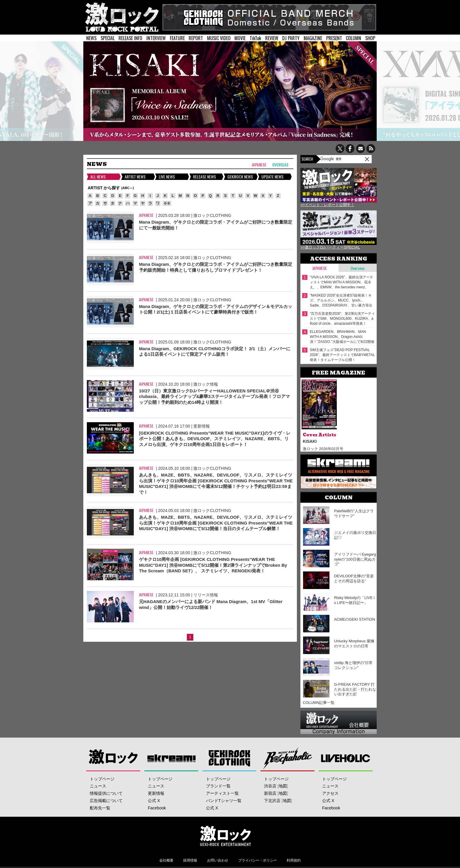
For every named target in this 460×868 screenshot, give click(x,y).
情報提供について (106, 793)
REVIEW (272, 38)
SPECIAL (108, 38)
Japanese (259, 165)
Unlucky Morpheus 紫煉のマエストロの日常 (354, 644)
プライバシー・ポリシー (258, 860)
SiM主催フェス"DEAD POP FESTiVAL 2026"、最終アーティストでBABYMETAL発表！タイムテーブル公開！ (342, 355)
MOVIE (240, 38)
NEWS (91, 38)
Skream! (171, 758)
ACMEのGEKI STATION (355, 619)
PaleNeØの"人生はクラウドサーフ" (354, 513)
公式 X (154, 801)
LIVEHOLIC (346, 758)
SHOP (370, 38)
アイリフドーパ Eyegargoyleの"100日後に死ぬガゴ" (355, 559)
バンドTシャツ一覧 (224, 801)
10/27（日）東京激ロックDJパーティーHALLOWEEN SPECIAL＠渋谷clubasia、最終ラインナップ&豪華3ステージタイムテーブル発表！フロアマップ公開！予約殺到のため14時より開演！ (214, 396)
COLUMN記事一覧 (319, 703)
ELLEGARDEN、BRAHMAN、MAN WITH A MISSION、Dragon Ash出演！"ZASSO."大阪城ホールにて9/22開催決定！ (342, 337)
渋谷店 (270, 786)
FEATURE (177, 38)
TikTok (255, 38)
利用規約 (294, 860)
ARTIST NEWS (135, 177)
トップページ (102, 779)
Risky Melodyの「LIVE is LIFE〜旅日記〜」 (354, 600)
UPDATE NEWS (272, 177)
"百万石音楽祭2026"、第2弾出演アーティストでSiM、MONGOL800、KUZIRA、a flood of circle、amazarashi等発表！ (342, 319)
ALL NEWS (98, 177)
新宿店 (270, 793)
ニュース (98, 786)
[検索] (335, 159)
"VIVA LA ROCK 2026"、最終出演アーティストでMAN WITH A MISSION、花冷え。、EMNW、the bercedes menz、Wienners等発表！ (341, 282)
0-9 (167, 203)
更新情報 (202, 426)
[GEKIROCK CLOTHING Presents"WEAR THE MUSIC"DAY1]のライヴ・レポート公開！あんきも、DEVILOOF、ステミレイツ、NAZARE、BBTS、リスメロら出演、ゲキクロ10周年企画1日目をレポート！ (215, 439)
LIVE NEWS (167, 177)
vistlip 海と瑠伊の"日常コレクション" (354, 665)
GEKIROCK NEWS (240, 177)
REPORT (196, 38)
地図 (283, 786)
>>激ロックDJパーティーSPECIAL (330, 247)
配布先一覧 (100, 808)
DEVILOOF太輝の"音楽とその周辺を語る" (354, 578)
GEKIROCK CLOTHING (230, 758)
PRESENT (334, 38)
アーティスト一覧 (222, 793)
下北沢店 (272, 801)
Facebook (157, 808)
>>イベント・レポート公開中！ (327, 205)
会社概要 (166, 860)
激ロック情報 (206, 384)
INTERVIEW (156, 38)
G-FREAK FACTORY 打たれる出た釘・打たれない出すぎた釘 (355, 689)
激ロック (113, 758)
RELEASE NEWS (204, 177)
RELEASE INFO (130, 38)
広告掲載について (106, 801)
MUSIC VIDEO (219, 38)
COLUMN (354, 38)
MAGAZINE (313, 38)
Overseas (280, 165)
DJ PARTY (291, 38)
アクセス (330, 793)
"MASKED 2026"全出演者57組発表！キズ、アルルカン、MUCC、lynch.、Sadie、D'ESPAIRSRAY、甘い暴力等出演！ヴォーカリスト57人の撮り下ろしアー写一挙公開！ (342, 301)
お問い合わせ (218, 860)
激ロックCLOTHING (212, 215)
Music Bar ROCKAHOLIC (288, 758)
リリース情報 (206, 595)
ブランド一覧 (218, 786)
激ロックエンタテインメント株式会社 (225, 836)
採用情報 (190, 860)
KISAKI (310, 441)
